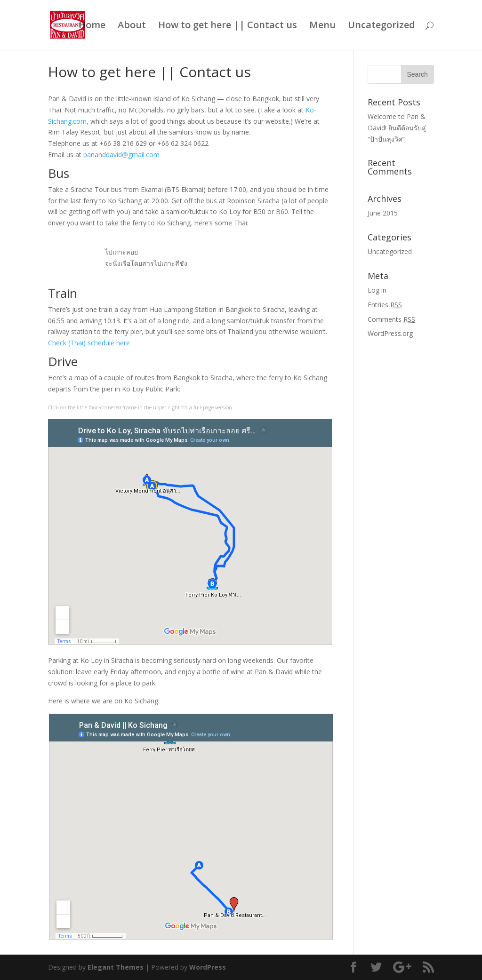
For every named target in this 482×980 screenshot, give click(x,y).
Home (92, 26)
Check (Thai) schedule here (89, 343)
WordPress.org (390, 333)
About (132, 26)
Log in (377, 290)
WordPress (208, 967)
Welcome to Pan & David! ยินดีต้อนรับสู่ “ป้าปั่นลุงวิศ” (397, 128)
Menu (322, 26)
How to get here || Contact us (228, 26)
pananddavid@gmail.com (121, 155)
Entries (385, 305)
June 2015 (383, 213)
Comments (391, 319)
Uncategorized (382, 26)
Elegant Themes (116, 967)
